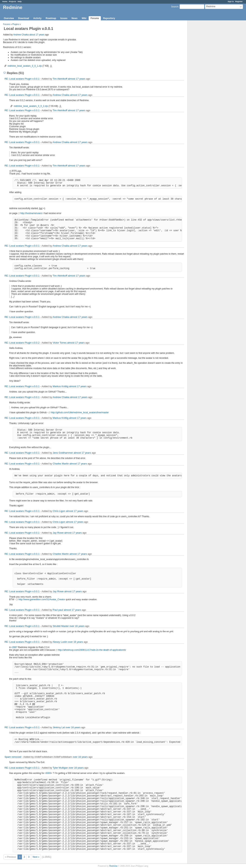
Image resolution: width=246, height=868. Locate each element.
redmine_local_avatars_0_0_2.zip (31, 106)
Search (175, 7)
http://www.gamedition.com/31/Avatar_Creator (42, 599)
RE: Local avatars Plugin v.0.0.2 (22, 343)
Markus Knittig (61, 386)
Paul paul (58, 610)
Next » (36, 857)
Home (5, 1)
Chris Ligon (59, 511)
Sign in (231, 1)
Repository (109, 18)
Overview (9, 18)
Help (20, 1)
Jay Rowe (58, 533)
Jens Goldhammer (63, 453)
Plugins (16, 24)
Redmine (113, 866)
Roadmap (51, 18)
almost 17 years (77, 79)
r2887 (15, 647)
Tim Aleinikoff (60, 79)
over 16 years (77, 626)
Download (23, 18)
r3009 (48, 773)
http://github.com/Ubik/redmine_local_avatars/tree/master (80, 412)
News (74, 18)
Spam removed (13, 757)
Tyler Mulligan (60, 768)
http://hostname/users (31, 213)
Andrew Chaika (21, 35)
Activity (37, 18)
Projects (13, 1)
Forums (95, 18)
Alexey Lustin (60, 642)
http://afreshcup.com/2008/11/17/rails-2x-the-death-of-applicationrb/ (92, 650)
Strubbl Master (61, 626)
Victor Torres (60, 343)
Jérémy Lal (59, 727)
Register (239, 1)
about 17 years (37, 35)
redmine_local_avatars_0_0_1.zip (25, 66)
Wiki (84, 18)
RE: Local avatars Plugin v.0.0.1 (22, 79)
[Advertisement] (206, 80)
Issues (64, 18)
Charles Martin (61, 464)
